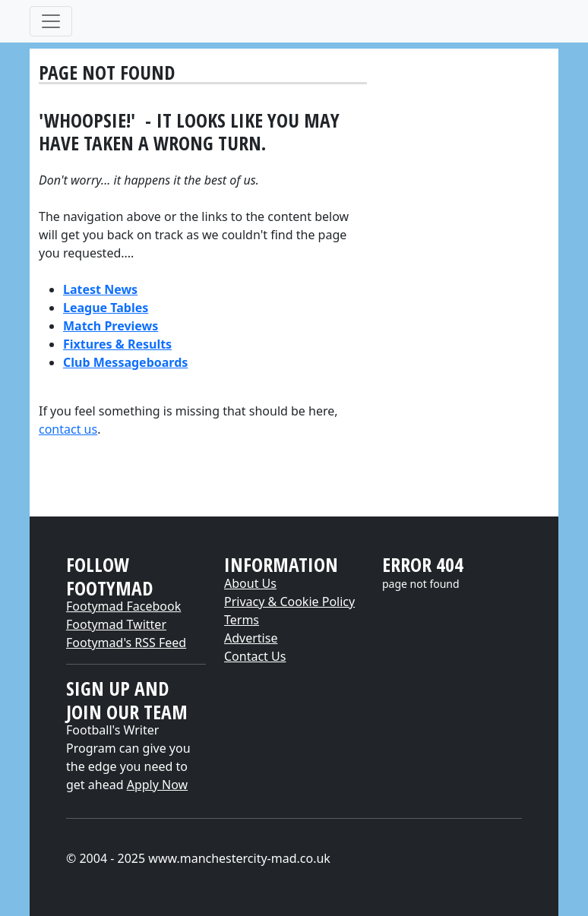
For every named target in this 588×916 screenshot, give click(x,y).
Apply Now (157, 785)
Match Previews (111, 326)
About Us (250, 583)
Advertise (251, 638)
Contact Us (255, 656)
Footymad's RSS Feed (126, 643)
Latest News (100, 289)
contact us (68, 429)
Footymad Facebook (123, 606)
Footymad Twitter (116, 624)
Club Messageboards (125, 362)
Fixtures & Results (117, 344)
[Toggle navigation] (51, 21)
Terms (242, 620)
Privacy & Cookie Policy (289, 602)
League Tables (106, 308)
